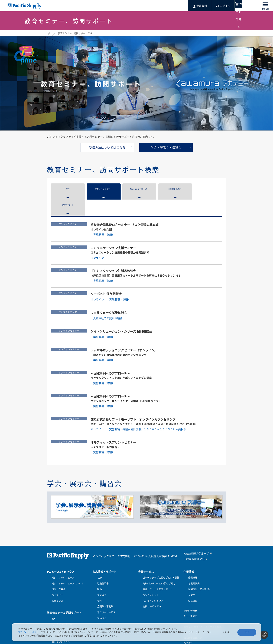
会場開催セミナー (60, 605)
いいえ (226, 632)
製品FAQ (101, 588)
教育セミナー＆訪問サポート (157, 565)
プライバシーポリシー (30, 632)
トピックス (56, 575)
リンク (191, 570)
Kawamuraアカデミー (62, 601)
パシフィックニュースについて (67, 561)
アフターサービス (105, 584)
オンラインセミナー (61, 596)
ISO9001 (188, 616)
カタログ (101, 570)
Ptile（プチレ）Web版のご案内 (158, 561)
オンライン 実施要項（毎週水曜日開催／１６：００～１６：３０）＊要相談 (138, 408)
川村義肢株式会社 (193, 537)
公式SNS (192, 575)
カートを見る (190, 589)
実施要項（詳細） (103, 214)
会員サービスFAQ (151, 579)
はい (247, 632)
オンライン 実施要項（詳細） (111, 278)
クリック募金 (58, 565)
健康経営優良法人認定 (195, 621)
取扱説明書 (102, 561)
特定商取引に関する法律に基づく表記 (203, 605)
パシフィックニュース (62, 556)
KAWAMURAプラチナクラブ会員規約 (202, 600)
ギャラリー (56, 570)
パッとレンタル (150, 570)
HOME (48, 33)
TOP (53, 591)
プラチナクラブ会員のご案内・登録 (160, 556)
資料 (99, 575)
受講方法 (55, 619)
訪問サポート (58, 614)
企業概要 (192, 556)
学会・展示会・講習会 (166, 147)
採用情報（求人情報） (199, 565)
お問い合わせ (190, 583)
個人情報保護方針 (193, 610)
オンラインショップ (152, 575)
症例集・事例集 (104, 579)
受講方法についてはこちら (107, 147)
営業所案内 (193, 561)
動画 (99, 565)
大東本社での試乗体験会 (107, 297)
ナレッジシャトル (60, 610)
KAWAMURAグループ (194, 532)
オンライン (100, 237)
